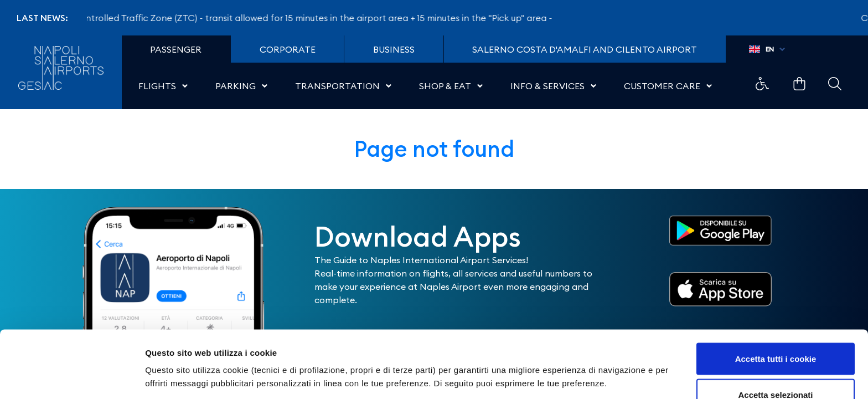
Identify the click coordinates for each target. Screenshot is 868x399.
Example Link (762, 84)
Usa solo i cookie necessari (776, 369)
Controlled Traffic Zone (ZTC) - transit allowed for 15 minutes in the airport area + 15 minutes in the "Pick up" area (315, 18)
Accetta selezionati (775, 333)
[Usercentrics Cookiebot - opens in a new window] (72, 377)
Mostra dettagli (582, 357)
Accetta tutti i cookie (776, 297)
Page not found (434, 149)
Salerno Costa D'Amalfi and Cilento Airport (585, 49)
